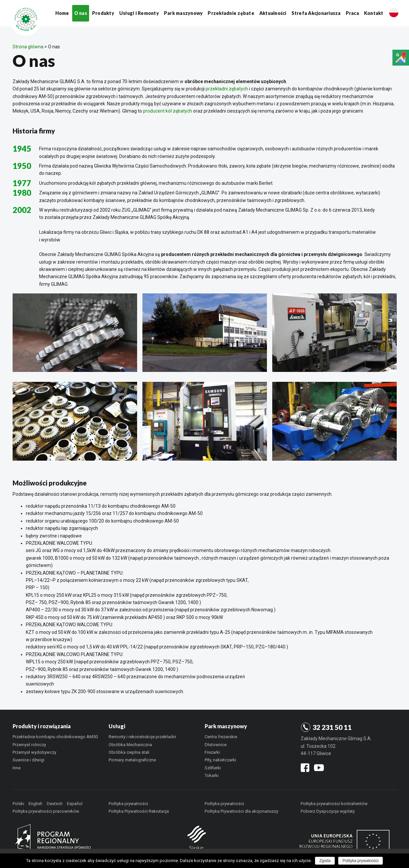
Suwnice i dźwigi (28, 760)
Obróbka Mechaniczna (130, 745)
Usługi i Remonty (139, 13)
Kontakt (374, 13)
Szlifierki (213, 768)
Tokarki (212, 775)
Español (75, 804)
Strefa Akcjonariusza (316, 13)
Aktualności (273, 13)
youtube (319, 766)
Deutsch (55, 804)
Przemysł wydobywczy (34, 752)
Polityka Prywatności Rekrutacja (139, 811)
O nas (81, 13)
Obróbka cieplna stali (129, 752)
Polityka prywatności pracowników (46, 811)
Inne (17, 768)
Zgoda (325, 861)
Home (62, 13)
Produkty (103, 13)
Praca (352, 13)
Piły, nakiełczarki (220, 760)
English (35, 804)
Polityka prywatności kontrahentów (334, 804)
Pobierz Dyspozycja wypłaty (328, 811)
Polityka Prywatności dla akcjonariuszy (241, 811)
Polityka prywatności (128, 804)
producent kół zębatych (168, 111)
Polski (18, 804)
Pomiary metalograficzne (132, 760)
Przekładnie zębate (231, 13)
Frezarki (212, 752)
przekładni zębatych (227, 89)
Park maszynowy (183, 13)
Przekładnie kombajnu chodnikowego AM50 (55, 737)
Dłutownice (216, 745)
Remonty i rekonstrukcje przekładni (142, 737)
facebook (305, 767)
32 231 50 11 (332, 727)
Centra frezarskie (221, 737)
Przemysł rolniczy (29, 745)
